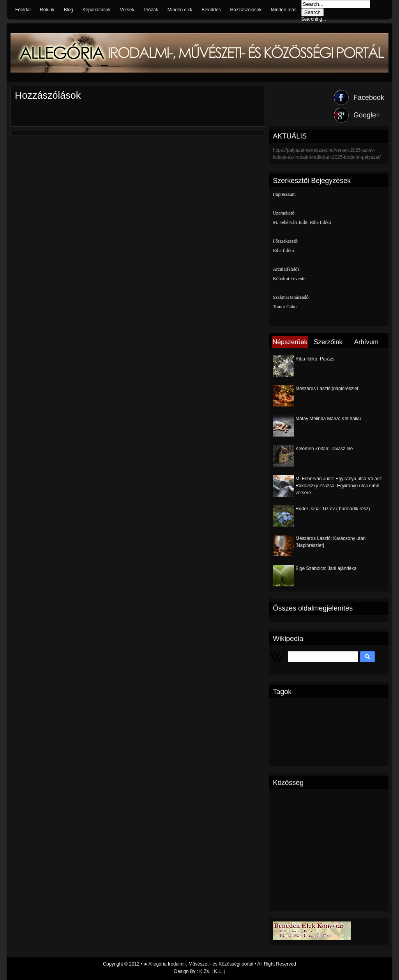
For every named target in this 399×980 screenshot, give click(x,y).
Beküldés (211, 10)
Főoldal (23, 10)
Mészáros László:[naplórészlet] (327, 389)
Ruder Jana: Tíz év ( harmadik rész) (333, 509)
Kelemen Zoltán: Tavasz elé (324, 449)
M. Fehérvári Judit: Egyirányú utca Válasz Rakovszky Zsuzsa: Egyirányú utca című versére (338, 486)
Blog (69, 10)
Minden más (283, 10)
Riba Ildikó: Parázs (315, 359)
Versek (127, 10)
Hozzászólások (246, 10)
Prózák (151, 10)
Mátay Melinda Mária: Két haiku (328, 419)
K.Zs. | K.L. (211, 971)
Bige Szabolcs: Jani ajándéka (326, 568)
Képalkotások (97, 10)
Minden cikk (180, 10)
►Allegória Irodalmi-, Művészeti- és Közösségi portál (199, 964)
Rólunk (47, 10)
